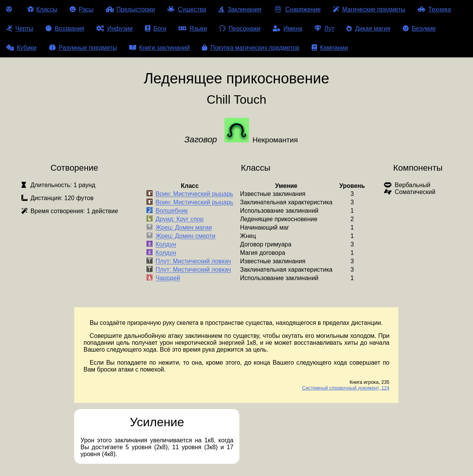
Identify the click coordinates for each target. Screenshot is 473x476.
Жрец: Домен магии (184, 228)
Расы (82, 9)
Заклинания (240, 9)
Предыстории (131, 9)
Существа (187, 9)
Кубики (21, 48)
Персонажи (240, 29)
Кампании (330, 48)
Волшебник (172, 211)
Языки (193, 29)
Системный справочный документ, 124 (346, 388)
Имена (287, 29)
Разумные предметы (83, 48)
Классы (42, 9)
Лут (324, 29)
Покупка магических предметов (251, 48)
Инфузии (115, 29)
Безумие (419, 29)
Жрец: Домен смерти (185, 236)
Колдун (166, 245)
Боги (156, 29)
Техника (434, 9)
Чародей (168, 278)
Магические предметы (369, 9)
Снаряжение (297, 9)
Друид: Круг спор (180, 219)
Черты (20, 29)
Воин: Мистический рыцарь (194, 194)
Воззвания (65, 29)
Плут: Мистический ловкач (193, 262)
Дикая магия (368, 29)
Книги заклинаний (159, 48)
